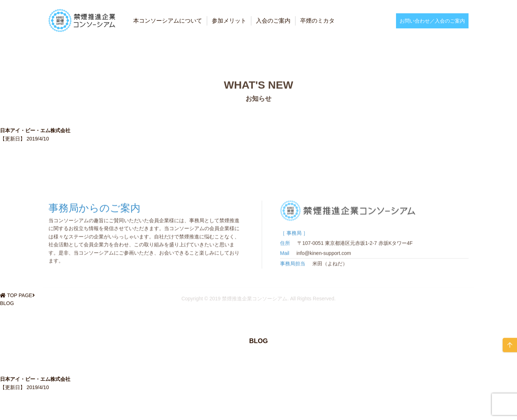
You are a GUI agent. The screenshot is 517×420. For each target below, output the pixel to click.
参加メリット (229, 21)
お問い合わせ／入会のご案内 (432, 21)
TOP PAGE (20, 295)
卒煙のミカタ (317, 21)
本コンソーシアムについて (168, 21)
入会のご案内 (273, 21)
